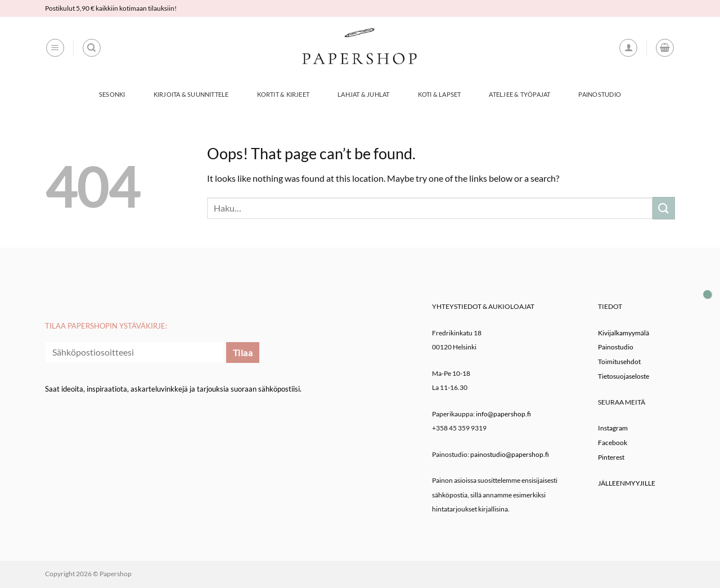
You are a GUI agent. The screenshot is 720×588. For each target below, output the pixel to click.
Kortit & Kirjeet (283, 94)
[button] (55, 48)
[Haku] (92, 48)
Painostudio (599, 94)
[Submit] (664, 208)
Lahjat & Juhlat (363, 94)
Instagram (613, 428)
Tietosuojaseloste (624, 376)
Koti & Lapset (440, 94)
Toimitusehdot (619, 362)
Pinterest (611, 457)
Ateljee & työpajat (519, 94)
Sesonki (112, 94)
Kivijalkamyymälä (624, 333)
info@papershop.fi (503, 414)
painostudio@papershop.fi (510, 454)
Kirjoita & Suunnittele (191, 94)
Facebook (613, 443)
